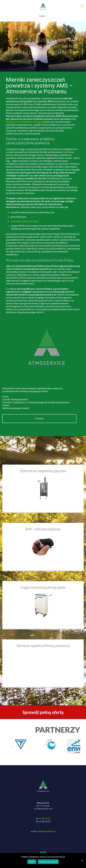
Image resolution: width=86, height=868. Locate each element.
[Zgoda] (82, 861)
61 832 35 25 (45, 819)
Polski (43, 16)
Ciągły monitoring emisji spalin (43, 588)
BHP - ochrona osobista (43, 529)
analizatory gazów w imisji (31, 221)
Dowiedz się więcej (48, 862)
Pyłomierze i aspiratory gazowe (43, 471)
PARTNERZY (58, 730)
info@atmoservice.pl (46, 832)
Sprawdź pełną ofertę (43, 712)
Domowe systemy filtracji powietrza (43, 646)
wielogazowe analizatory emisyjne (31, 122)
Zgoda (32, 862)
